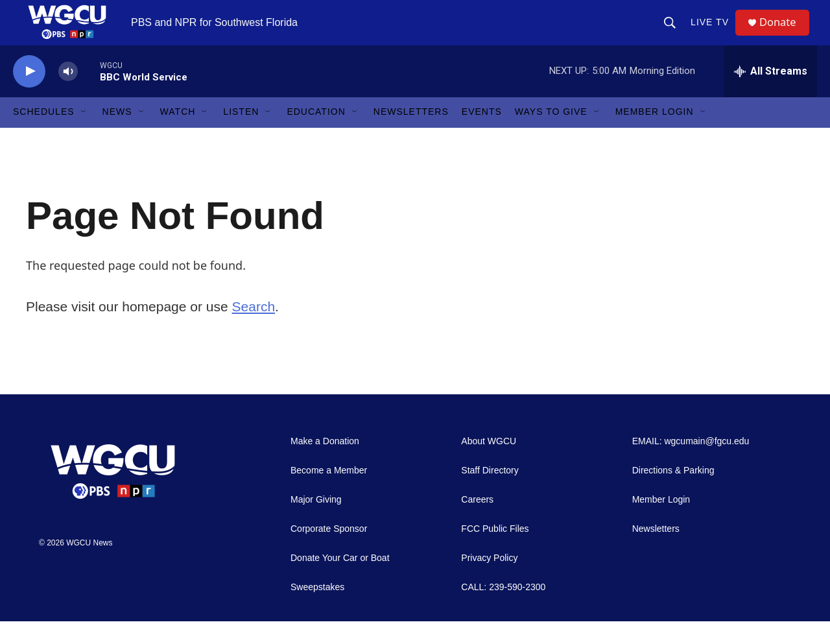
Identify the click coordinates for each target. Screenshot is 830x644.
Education (316, 135)
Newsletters (411, 135)
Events (482, 135)
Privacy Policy (489, 581)
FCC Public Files (495, 552)
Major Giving (316, 522)
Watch (178, 135)
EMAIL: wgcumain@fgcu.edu (691, 464)
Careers (477, 522)
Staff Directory (490, 493)
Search (254, 329)
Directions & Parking (673, 493)
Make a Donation (325, 464)
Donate (784, 34)
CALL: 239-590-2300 (503, 610)
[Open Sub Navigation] (84, 135)
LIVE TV (714, 34)
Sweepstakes (317, 610)
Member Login (655, 135)
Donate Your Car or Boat (340, 581)
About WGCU (489, 464)
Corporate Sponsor (329, 552)
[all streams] (771, 94)
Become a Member (329, 493)
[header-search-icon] (674, 34)
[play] (29, 94)
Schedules (44, 135)
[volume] (68, 94)
